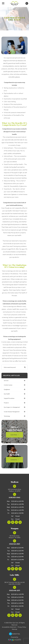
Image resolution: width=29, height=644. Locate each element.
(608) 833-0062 (14, 497)
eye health (7, 394)
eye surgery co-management (12, 407)
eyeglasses (7, 389)
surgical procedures (9, 398)
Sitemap (14, 629)
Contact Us (14, 460)
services (6, 381)
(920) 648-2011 (15, 590)
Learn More (14, 435)
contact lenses (8, 385)
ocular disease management (12, 412)
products (6, 403)
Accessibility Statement (9, 627)
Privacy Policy (22, 627)
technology (7, 416)
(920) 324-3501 (15, 544)
